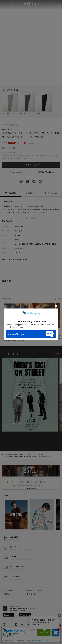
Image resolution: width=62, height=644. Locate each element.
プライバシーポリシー (32, 594)
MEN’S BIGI (7, 130)
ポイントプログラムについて (12, 152)
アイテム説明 (10, 193)
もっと (56, 299)
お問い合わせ (8, 591)
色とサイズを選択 (33, 165)
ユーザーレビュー (52, 193)
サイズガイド (31, 193)
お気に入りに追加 (16, 172)
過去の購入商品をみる (46, 172)
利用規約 (7, 594)
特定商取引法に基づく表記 (34, 591)
